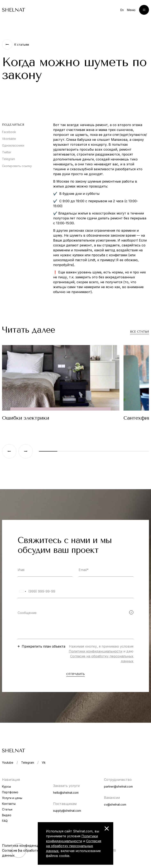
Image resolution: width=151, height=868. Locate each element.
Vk (44, 762)
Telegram (9, 159)
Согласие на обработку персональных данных (34, 853)
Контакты (9, 804)
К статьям (22, 45)
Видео (7, 815)
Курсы (6, 786)
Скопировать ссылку (17, 166)
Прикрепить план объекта (43, 646)
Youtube (8, 762)
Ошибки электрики (26, 418)
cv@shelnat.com (115, 804)
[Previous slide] (9, 451)
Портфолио (10, 792)
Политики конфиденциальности (96, 651)
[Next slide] (26, 451)
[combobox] (23, 591)
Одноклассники (13, 145)
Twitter (7, 152)
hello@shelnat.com (66, 793)
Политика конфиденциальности (29, 845)
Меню (131, 10)
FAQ (5, 821)
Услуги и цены (12, 798)
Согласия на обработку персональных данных (74, 846)
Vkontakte (9, 139)
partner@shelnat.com (118, 786)
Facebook (9, 132)
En (122, 10)
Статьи (7, 809)
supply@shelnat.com (67, 811)
